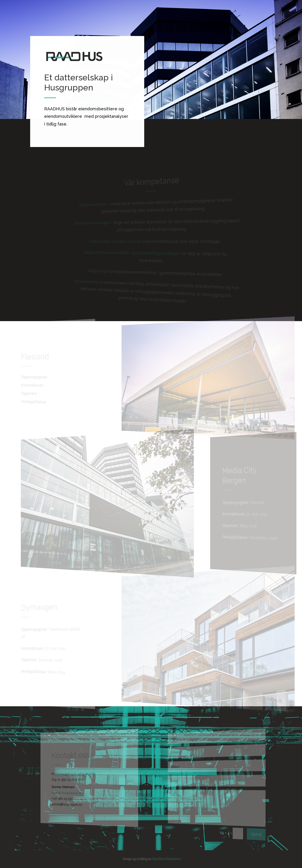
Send (251, 836)
